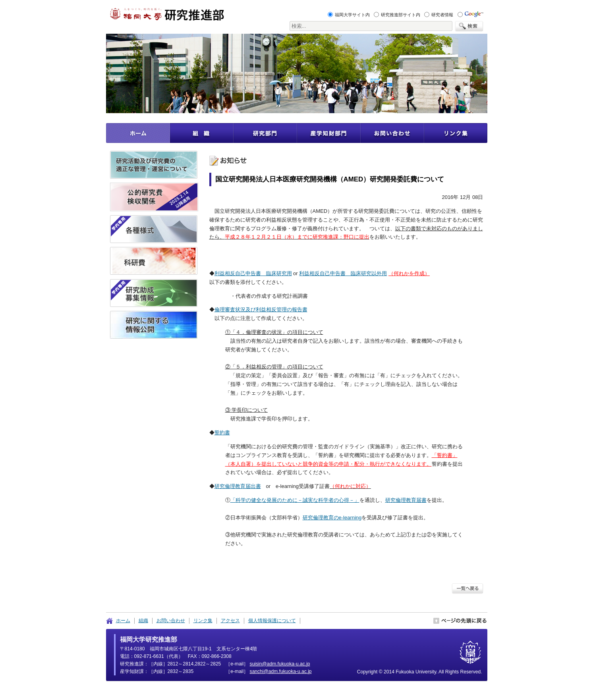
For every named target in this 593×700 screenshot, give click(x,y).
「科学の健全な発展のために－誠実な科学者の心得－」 (295, 500)
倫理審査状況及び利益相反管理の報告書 (261, 310)
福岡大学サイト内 (352, 15)
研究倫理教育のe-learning (332, 518)
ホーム (123, 621)
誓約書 (222, 433)
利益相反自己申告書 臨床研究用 (253, 273)
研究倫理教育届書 (406, 500)
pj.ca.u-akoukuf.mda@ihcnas (281, 671)
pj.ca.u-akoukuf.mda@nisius (280, 664)
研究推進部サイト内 (401, 15)
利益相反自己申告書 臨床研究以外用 (343, 273)
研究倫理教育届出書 (238, 486)
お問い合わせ (171, 621)
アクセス (230, 621)
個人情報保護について (272, 621)
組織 (143, 621)
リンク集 (203, 621)
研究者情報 (442, 15)
